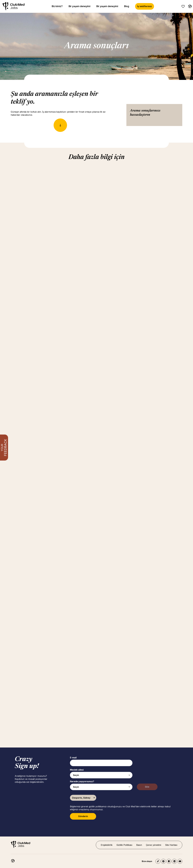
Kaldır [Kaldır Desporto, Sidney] (94, 798)
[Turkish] (189, 6)
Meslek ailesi (77, 770)
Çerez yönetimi (154, 845)
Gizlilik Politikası (124, 845)
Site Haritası (171, 845)
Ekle (147, 787)
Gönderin (83, 816)
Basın (139, 845)
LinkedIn (174, 861)
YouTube (180, 861)
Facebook (169, 861)
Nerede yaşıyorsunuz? (82, 781)
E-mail (73, 758)
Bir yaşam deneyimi (79, 6)
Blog (127, 6)
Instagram (163, 861)
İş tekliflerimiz (145, 6)
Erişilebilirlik (107, 845)
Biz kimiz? (57, 6)
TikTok (158, 861)
